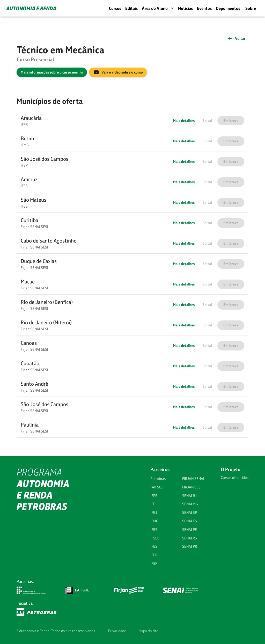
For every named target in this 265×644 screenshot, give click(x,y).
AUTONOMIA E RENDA (31, 8)
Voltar (236, 39)
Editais (131, 8)
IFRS (154, 530)
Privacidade (117, 631)
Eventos (204, 8)
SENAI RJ (189, 496)
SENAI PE (190, 530)
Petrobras (158, 479)
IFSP (154, 563)
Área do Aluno (158, 8)
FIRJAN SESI (192, 487)
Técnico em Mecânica (60, 50)
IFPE (154, 496)
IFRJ (154, 513)
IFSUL (155, 538)
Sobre (251, 8)
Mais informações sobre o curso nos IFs (52, 72)
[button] (132, 121)
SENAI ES (190, 521)
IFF (153, 504)
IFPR (154, 555)
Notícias (185, 8)
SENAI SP (190, 513)
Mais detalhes (184, 121)
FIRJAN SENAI (193, 479)
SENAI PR (190, 546)
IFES (154, 546)
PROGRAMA (43, 489)
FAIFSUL (157, 487)
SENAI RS (190, 538)
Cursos (115, 8)
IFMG (154, 521)
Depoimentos (228, 8)
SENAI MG (190, 504)
